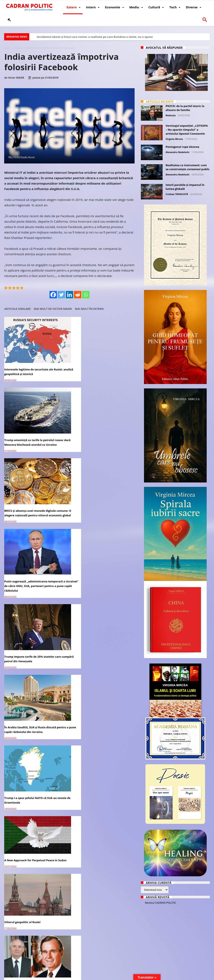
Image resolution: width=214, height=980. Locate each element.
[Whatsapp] (86, 295)
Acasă (7, 48)
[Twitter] (61, 295)
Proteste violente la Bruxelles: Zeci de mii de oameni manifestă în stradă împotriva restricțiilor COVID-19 (69, 605)
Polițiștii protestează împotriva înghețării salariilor (69, 728)
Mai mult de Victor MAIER (53, 309)
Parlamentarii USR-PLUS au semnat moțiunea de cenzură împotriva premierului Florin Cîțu (24, 669)
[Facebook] (53, 295)
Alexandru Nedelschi (178, 152)
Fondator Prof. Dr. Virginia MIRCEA (118, 976)
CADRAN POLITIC (32, 976)
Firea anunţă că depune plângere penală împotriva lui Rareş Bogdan (114, 860)
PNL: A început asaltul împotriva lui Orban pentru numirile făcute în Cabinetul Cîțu (68, 669)
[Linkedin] (69, 295)
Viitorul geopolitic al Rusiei (112, 477)
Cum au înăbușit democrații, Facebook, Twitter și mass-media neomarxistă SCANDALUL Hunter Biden (23, 733)
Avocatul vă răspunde (164, 48)
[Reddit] (78, 295)
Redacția (171, 115)
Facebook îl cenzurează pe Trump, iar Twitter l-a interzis (69, 787)
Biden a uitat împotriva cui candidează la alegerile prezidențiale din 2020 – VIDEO (22, 792)
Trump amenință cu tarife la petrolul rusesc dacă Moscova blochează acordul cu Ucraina (69, 356)
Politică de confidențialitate (63, 976)
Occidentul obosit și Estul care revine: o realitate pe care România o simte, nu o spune (95, 37)
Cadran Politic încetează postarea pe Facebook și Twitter (110, 730)
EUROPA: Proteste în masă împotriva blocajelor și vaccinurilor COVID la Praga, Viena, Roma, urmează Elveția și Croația (114, 607)
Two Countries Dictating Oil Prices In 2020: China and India (112, 928)
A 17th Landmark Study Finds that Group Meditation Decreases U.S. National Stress (24, 605)
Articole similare (17, 309)
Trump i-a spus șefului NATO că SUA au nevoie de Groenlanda (23, 484)
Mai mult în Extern (89, 309)
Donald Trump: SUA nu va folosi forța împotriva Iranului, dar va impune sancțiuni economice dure (22, 930)
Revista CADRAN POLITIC (161, 903)
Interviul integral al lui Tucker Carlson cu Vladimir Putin (69, 536)
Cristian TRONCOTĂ (177, 194)
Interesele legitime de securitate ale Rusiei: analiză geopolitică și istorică (24, 356)
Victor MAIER (16, 78)
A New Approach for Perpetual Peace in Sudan (66, 477)
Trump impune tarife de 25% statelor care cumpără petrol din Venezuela (69, 418)
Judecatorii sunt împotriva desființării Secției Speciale (67, 926)
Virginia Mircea (174, 139)
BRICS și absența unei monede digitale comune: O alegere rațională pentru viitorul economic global (112, 358)
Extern (18, 48)
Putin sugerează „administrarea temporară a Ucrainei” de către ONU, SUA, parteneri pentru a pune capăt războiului (24, 422)
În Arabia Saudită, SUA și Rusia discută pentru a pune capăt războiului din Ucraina (113, 418)
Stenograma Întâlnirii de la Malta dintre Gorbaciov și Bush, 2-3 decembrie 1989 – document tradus (22, 541)
